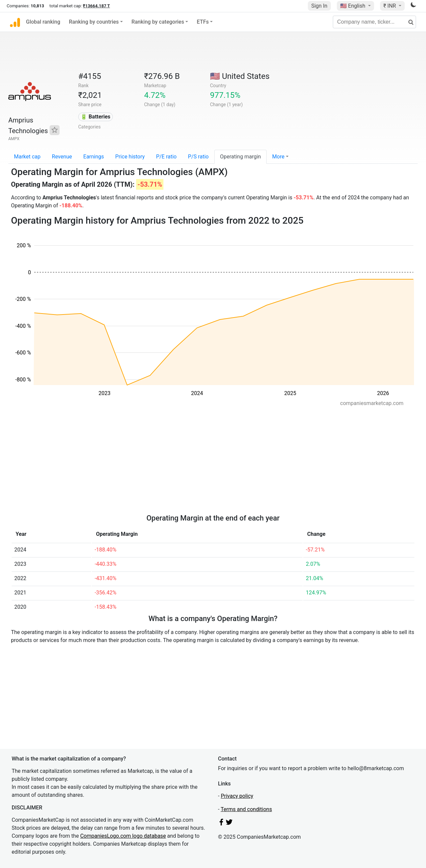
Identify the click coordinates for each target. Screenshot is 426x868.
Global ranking (43, 22)
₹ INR (390, 6)
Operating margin (240, 157)
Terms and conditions (246, 809)
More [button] (278, 157)
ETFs (203, 22)
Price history (130, 157)
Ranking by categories (158, 22)
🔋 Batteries (95, 117)
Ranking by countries (94, 22)
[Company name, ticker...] (374, 22)
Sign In (319, 6)
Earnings (94, 157)
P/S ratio (198, 157)
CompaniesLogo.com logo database (123, 836)
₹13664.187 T (96, 6)
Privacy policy (237, 796)
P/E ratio (166, 157)
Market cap (27, 157)
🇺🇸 (353, 6)
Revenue (62, 157)
